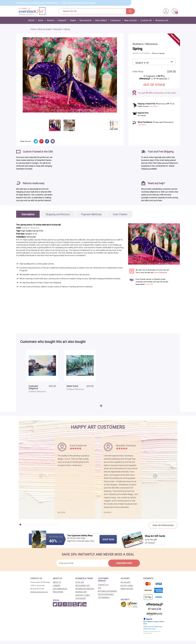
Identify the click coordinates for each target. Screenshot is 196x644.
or (161, 78)
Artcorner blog (60, 589)
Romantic (58, 29)
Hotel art (80, 582)
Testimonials (104, 597)
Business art (81, 592)
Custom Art (146, 20)
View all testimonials (163, 525)
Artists (31, 20)
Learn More (154, 106)
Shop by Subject (45, 29)
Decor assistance (106, 594)
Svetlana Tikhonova (30, 228)
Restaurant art (83, 586)
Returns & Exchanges (107, 591)
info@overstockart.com (39, 592)
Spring (67, 29)
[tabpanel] (42, 373)
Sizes (41, 20)
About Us (57, 582)
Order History (127, 589)
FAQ (100, 588)
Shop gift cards (83, 595)
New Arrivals (131, 20)
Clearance (116, 20)
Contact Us (103, 585)
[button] (155, 476)
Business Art (162, 20)
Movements (86, 20)
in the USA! (149, 284)
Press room (58, 592)
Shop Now (108, 539)
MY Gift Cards (127, 586)
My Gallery (126, 582)
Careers (56, 586)
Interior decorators (85, 589)
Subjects (62, 20)
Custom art (81, 598)
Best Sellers (101, 20)
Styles (73, 20)
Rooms (51, 20)
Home (33, 29)
